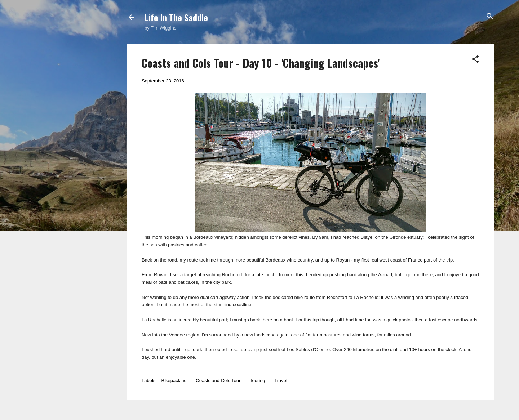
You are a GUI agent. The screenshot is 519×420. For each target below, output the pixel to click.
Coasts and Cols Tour (218, 381)
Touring (258, 381)
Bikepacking (174, 381)
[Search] (490, 17)
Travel (281, 381)
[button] (475, 60)
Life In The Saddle (176, 17)
